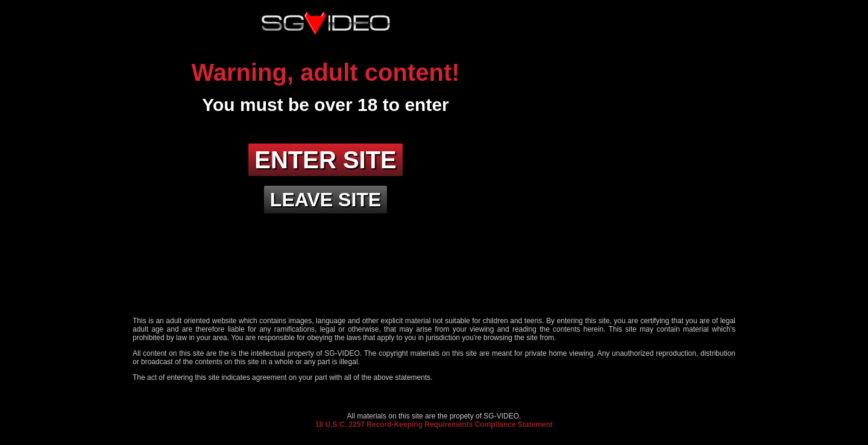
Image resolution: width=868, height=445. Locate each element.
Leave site (325, 200)
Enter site (325, 160)
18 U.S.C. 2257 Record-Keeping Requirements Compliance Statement (434, 424)
